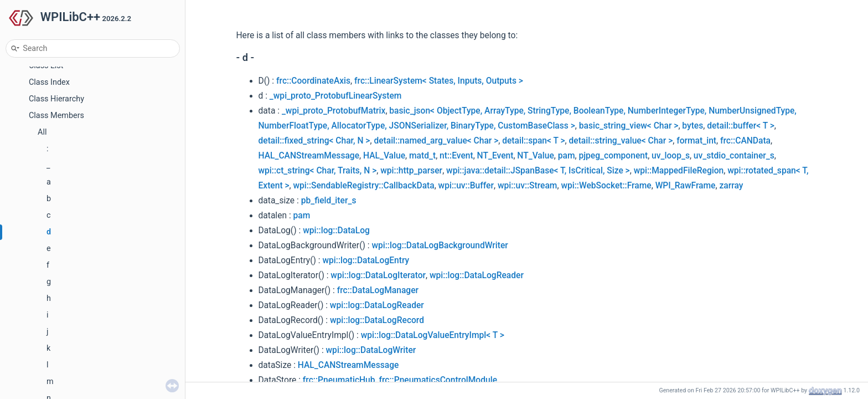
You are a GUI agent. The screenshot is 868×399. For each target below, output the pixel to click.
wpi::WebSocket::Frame (606, 186)
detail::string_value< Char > (621, 141)
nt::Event (456, 156)
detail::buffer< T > (741, 126)
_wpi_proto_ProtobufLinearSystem (336, 96)
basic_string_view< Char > (629, 126)
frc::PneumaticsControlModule (438, 380)
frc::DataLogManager (378, 290)
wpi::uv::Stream (528, 186)
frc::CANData (745, 141)
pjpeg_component (613, 156)
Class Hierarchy (56, 99)
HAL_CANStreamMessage (309, 156)
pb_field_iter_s (329, 201)
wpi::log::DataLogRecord (377, 320)
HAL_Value (384, 156)
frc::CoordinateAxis (313, 81)
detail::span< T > (533, 141)
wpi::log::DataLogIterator (378, 275)
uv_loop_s (671, 156)
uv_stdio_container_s (734, 156)
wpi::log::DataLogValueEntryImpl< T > (433, 335)
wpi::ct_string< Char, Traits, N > (318, 171)
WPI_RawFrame (686, 186)
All (42, 132)
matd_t (422, 156)
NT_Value (535, 156)
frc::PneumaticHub (339, 380)
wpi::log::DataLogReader (477, 275)
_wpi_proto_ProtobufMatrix (334, 111)
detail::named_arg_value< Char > (436, 141)
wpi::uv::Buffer (466, 186)
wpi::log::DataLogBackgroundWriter (440, 245)
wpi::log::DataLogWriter (371, 350)
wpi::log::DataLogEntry (366, 260)
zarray (731, 186)
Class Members (56, 116)
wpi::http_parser (411, 171)
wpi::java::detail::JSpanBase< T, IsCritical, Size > (538, 171)
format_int (696, 141)
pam (567, 156)
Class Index (49, 82)
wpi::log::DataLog (336, 231)
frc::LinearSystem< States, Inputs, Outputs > (439, 81)
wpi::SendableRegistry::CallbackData (364, 186)
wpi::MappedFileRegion (679, 171)
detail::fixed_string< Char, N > (314, 141)
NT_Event (495, 156)
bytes (693, 126)
